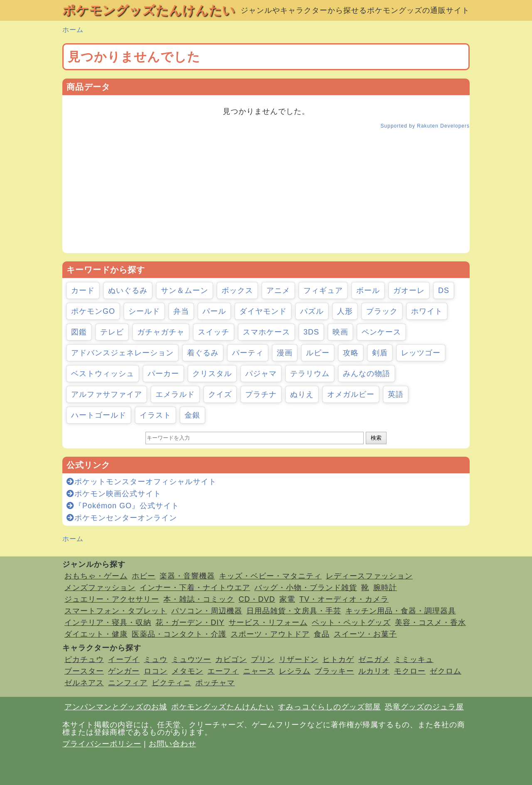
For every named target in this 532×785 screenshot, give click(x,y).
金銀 (192, 415)
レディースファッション (369, 576)
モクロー (410, 671)
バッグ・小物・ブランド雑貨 (306, 588)
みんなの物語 (367, 374)
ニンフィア (128, 683)
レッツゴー (421, 353)
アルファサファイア (107, 394)
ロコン (156, 671)
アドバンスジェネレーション (122, 353)
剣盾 (380, 353)
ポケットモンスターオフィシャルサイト (142, 482)
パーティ (248, 353)
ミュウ (156, 659)
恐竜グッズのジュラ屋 (424, 707)
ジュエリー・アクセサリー (112, 599)
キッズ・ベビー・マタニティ (270, 576)
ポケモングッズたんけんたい (149, 10)
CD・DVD (257, 599)
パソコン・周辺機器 (207, 611)
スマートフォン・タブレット (116, 611)
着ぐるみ (203, 353)
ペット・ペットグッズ (351, 623)
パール (214, 311)
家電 (287, 599)
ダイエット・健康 (96, 634)
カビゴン (231, 659)
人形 (345, 311)
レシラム (295, 671)
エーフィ (223, 671)
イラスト (155, 415)
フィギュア (323, 290)
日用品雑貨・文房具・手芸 (294, 611)
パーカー (163, 374)
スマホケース (266, 332)
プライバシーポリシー (102, 744)
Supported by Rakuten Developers (425, 126)
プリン (263, 659)
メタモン (187, 671)
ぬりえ (302, 394)
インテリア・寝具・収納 (108, 623)
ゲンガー (124, 671)
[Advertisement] (266, 195)
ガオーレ (409, 290)
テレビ (112, 332)
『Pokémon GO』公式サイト (123, 506)
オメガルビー (351, 394)
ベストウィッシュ (103, 374)
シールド (144, 311)
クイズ (220, 394)
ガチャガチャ (161, 332)
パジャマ (261, 374)
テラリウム (310, 374)
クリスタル (212, 374)
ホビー (144, 576)
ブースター (84, 671)
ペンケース (381, 332)
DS (444, 290)
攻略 (351, 353)
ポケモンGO (93, 311)
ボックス (237, 290)
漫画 (285, 353)
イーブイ (124, 659)
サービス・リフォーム (268, 623)
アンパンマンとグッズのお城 (116, 707)
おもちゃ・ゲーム (96, 576)
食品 (322, 634)
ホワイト (427, 311)
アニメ (278, 290)
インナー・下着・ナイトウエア (195, 588)
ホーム (73, 30)
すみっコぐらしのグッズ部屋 (329, 707)
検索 (376, 438)
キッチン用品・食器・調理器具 (401, 611)
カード (83, 290)
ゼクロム (446, 671)
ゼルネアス (84, 683)
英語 (396, 394)
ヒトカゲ (338, 659)
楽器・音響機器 (187, 576)
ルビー (318, 353)
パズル (312, 311)
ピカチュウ (84, 659)
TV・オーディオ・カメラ (344, 599)
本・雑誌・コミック (199, 599)
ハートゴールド (99, 415)
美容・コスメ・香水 (430, 623)
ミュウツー (191, 659)
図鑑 (79, 332)
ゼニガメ (374, 659)
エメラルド (175, 394)
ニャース (259, 671)
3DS (311, 332)
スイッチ (214, 332)
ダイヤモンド (263, 311)
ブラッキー (334, 671)
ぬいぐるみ (128, 290)
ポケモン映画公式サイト (114, 494)
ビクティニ (171, 683)
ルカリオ (374, 671)
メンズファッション (100, 588)
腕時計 (385, 588)
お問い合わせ (172, 744)
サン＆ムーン (185, 290)
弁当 (181, 311)
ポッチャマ (215, 683)
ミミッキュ (414, 659)
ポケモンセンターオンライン (122, 518)
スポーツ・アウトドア (270, 634)
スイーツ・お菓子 (365, 634)
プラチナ (261, 394)
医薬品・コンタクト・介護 (179, 634)
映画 (340, 332)
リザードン (299, 659)
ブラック (382, 311)
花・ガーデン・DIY (190, 623)
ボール (368, 290)
